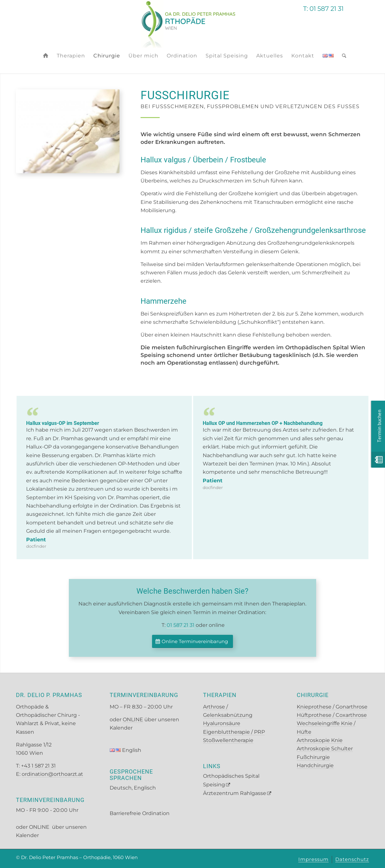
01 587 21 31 (181, 625)
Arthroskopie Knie (320, 740)
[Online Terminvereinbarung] (192, 641)
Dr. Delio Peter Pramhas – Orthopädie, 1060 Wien (79, 857)
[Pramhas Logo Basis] (193, 24)
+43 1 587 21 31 (38, 766)
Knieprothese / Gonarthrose (332, 707)
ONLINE (40, 827)
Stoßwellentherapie (228, 740)
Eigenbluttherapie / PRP (234, 732)
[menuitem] (46, 56)
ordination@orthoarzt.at (52, 774)
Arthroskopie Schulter (325, 749)
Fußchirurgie (313, 757)
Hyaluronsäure (222, 723)
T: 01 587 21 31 (323, 9)
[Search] (342, 56)
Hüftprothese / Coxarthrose (332, 715)
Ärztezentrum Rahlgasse (235, 793)
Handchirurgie (315, 765)
